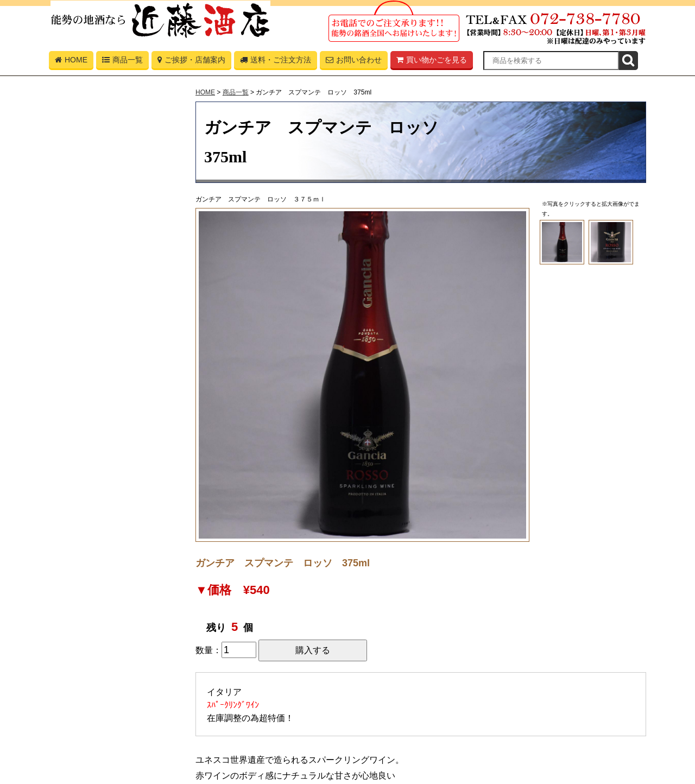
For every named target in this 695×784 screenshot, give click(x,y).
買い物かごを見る (432, 62)
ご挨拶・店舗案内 (191, 62)
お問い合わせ (354, 62)
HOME (71, 62)
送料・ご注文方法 (276, 62)
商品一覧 (122, 62)
